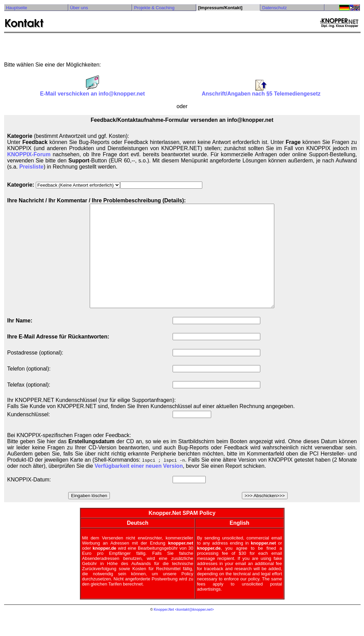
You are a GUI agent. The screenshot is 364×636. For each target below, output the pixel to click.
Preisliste (32, 167)
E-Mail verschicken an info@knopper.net (92, 91)
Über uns (79, 8)
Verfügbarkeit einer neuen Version (139, 486)
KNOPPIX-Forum (29, 154)
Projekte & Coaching (154, 8)
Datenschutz (274, 8)
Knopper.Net (164, 630)
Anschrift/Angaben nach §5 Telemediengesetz (261, 91)
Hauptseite (16, 8)
